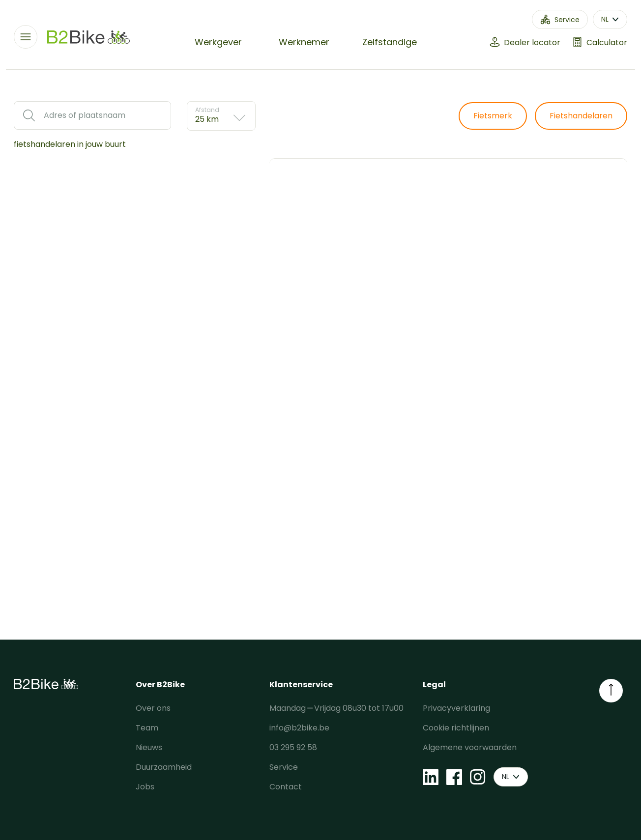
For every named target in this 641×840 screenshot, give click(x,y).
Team (147, 728)
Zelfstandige (390, 42)
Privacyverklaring (456, 708)
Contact (286, 787)
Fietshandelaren (581, 116)
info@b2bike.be (299, 728)
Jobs (145, 787)
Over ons (153, 708)
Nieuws (149, 747)
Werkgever (218, 42)
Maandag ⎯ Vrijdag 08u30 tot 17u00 (336, 708)
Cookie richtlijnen (456, 728)
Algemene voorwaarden (470, 747)
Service (284, 767)
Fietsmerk (493, 116)
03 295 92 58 (293, 747)
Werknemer (304, 42)
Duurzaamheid (164, 767)
